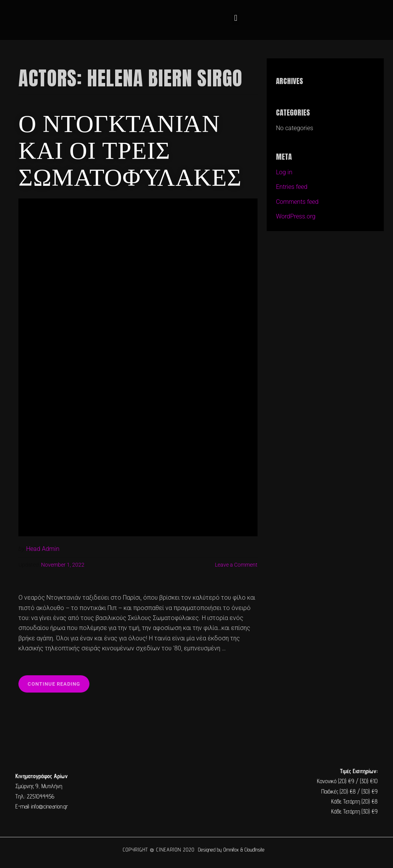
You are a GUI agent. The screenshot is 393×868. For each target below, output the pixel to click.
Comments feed (297, 202)
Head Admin (43, 549)
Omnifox (231, 850)
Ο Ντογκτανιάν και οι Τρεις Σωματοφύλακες (130, 149)
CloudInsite (254, 850)
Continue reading (59, 681)
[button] (236, 18)
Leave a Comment (236, 565)
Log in (284, 172)
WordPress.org (296, 216)
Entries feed (292, 187)
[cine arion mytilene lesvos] (196, 792)
